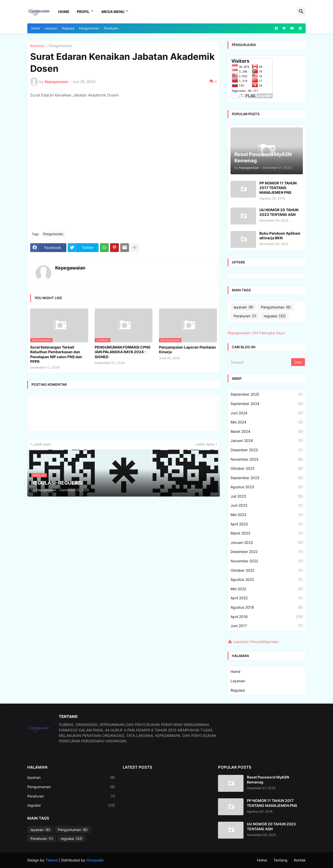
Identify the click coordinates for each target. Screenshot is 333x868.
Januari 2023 (267, 543)
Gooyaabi (95, 860)
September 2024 (267, 404)
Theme (52, 860)
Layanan (51, 28)
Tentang (280, 860)
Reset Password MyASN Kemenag (268, 779)
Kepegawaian (70, 268)
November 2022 (267, 561)
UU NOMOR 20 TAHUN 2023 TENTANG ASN (279, 212)
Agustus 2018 (267, 607)
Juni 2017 (267, 626)
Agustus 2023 (267, 487)
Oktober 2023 (267, 468)
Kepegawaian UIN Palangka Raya (256, 333)
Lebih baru (42, 444)
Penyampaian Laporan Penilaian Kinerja (187, 349)
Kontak (300, 860)
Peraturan (111, 28)
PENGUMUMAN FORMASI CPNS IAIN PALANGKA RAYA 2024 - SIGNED (123, 352)
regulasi (275, 316)
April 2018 (267, 617)
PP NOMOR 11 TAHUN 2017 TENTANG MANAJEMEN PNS (278, 188)
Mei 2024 (267, 422)
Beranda (37, 46)
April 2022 (267, 598)
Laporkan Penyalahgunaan (256, 642)
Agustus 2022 (267, 580)
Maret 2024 (267, 432)
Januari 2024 (267, 441)
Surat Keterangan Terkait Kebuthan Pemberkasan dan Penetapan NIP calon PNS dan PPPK (56, 354)
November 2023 (267, 459)
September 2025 (267, 394)
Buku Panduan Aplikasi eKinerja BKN (280, 236)
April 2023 (267, 524)
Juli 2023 (267, 496)
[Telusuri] (260, 362)
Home (64, 12)
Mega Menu (113, 12)
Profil (83, 12)
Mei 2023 (267, 515)
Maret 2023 (267, 533)
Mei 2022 (267, 589)
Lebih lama (205, 444)
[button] (301, 12)
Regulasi (68, 28)
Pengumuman (89, 28)
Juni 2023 (267, 505)
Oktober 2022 (267, 570)
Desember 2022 (267, 552)
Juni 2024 (267, 413)
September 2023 (267, 478)
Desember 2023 (267, 450)
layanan (244, 307)
